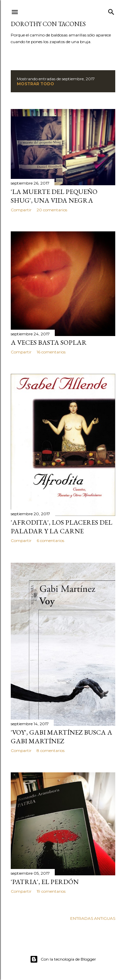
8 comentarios (51, 750)
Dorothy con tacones (48, 24)
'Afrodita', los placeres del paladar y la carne (61, 527)
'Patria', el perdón (45, 882)
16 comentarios (51, 352)
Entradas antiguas (93, 918)
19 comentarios (51, 891)
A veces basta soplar (49, 342)
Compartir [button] (21, 210)
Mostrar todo (35, 84)
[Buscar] (111, 11)
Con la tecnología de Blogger (63, 959)
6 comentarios (50, 540)
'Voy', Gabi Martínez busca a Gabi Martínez (61, 737)
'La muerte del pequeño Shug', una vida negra (54, 196)
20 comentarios (52, 210)
